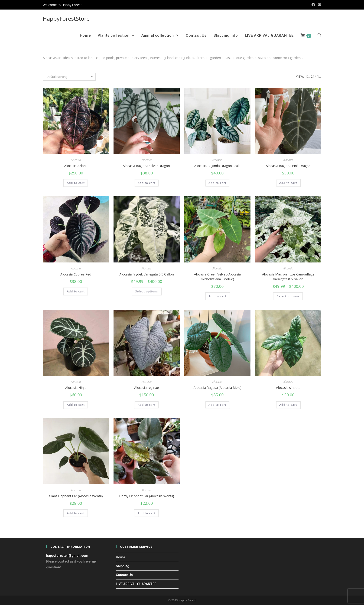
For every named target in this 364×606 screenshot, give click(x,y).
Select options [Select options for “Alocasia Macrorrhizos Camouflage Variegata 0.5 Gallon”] (288, 297)
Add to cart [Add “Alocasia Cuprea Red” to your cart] (76, 292)
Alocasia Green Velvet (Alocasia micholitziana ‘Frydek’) (217, 277)
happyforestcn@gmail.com (67, 557)
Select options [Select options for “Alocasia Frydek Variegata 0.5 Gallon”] (146, 292)
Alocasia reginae (147, 388)
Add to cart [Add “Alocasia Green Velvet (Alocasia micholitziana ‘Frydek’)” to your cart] (217, 297)
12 (307, 77)
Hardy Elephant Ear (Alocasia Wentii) (147, 497)
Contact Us (124, 576)
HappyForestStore (66, 18)
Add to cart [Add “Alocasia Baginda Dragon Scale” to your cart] (217, 183)
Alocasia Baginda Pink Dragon (288, 166)
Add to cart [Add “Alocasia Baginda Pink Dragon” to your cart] (288, 183)
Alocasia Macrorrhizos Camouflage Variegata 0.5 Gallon (288, 277)
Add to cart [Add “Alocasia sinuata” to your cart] (288, 405)
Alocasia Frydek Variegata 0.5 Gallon (147, 274)
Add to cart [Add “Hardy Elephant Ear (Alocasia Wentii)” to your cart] (147, 514)
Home (120, 558)
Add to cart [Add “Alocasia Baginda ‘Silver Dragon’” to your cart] (147, 183)
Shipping (123, 567)
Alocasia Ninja (76, 388)
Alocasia (76, 160)
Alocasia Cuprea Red (76, 274)
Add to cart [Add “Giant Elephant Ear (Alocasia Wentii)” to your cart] (76, 514)
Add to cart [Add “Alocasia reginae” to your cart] (147, 405)
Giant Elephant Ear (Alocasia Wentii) (76, 497)
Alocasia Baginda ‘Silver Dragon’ (147, 166)
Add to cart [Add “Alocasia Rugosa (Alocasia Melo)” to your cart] (217, 405)
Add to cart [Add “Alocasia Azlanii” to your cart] (76, 183)
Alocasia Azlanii (76, 166)
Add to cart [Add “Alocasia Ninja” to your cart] (76, 405)
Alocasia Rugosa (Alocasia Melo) (218, 388)
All (319, 77)
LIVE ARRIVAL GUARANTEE (136, 585)
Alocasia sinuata (288, 388)
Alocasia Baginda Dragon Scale (217, 166)
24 (313, 77)
